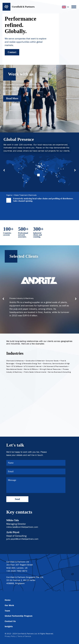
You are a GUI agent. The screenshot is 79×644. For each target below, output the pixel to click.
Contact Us (10, 621)
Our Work (9, 605)
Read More (12, 98)
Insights (9, 626)
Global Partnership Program (19, 616)
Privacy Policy (10, 636)
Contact (12, 52)
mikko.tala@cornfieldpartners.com (22, 527)
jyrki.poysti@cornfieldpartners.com (22, 539)
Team (7, 611)
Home (8, 600)
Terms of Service (24, 636)
